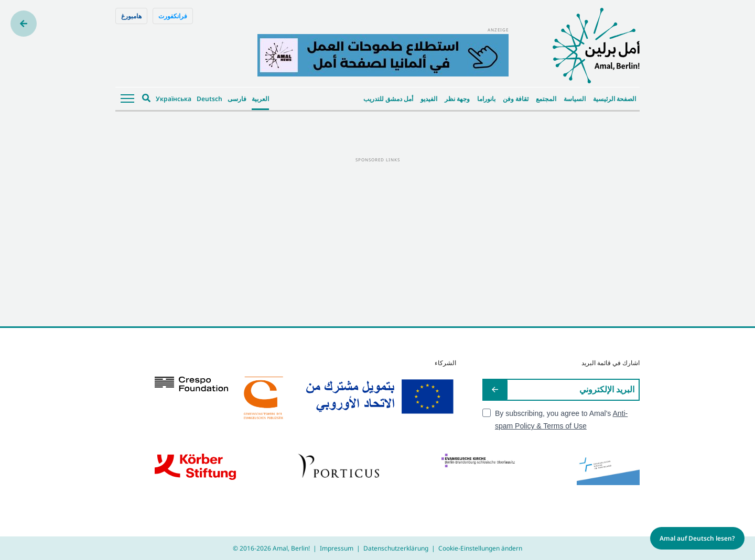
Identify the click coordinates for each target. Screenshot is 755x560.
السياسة (575, 99)
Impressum (337, 548)
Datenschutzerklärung (396, 548)
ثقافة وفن (516, 99)
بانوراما (486, 99)
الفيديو (429, 99)
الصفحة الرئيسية (614, 99)
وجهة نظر (457, 99)
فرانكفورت (173, 16)
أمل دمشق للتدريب (388, 99)
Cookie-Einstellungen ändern (480, 548)
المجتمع (546, 99)
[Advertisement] (377, 237)
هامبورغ (131, 16)
